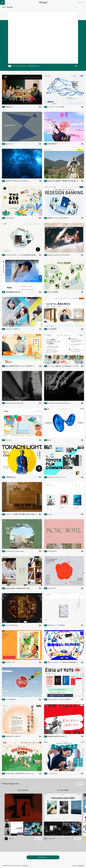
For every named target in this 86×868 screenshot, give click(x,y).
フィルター (77, 7)
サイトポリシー (26, 866)
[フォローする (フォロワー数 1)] (78, 839)
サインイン (81, 2)
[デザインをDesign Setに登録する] (77, 66)
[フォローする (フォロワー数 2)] (38, 839)
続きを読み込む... (43, 857)
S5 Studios (81, 866)
